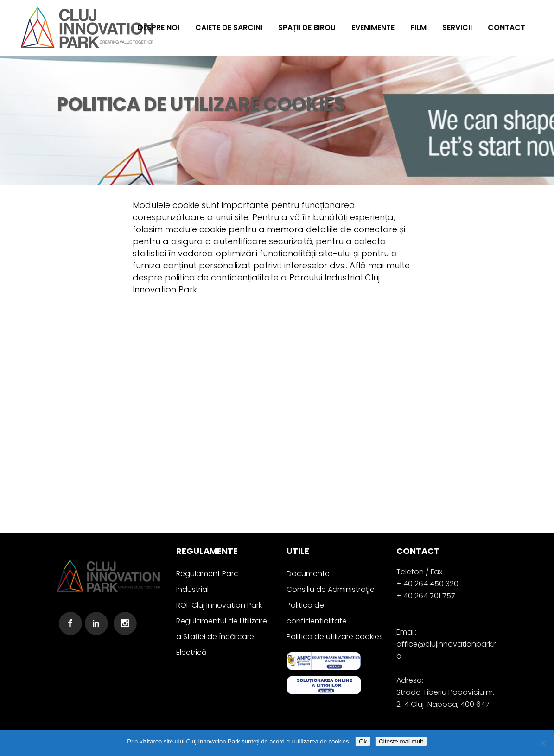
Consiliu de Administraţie (331, 589)
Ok (363, 741)
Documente (308, 574)
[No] (542, 743)
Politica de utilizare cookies (335, 637)
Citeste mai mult (401, 741)
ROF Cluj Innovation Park (219, 605)
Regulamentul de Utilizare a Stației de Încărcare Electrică (222, 637)
